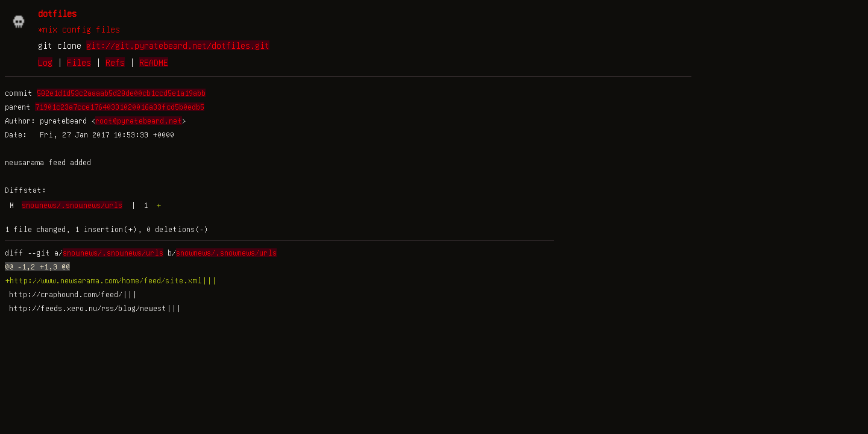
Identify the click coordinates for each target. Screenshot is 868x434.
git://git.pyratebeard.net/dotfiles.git (178, 45)
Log (45, 62)
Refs (115, 62)
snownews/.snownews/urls (72, 205)
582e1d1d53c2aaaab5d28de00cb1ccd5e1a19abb (121, 93)
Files (79, 62)
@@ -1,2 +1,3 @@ (37, 266)
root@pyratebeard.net (139, 121)
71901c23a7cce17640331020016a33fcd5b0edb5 (120, 107)
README (154, 62)
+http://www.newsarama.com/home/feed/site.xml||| (111, 280)
